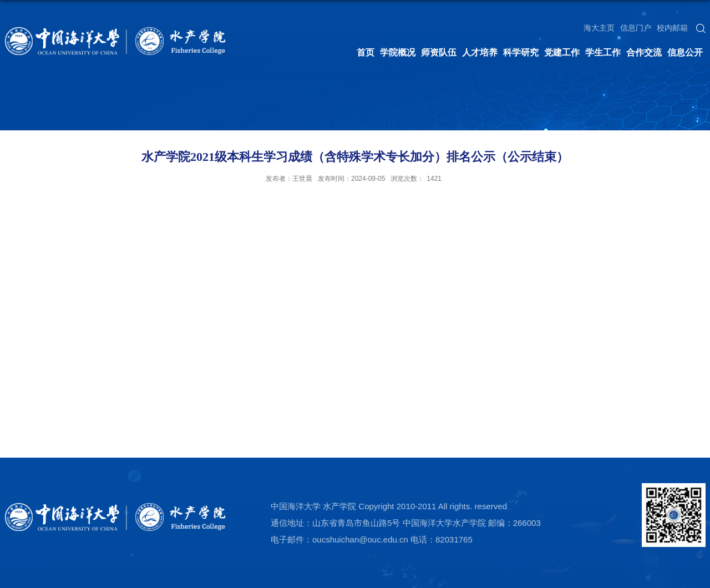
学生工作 (603, 52)
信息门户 (636, 28)
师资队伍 (439, 52)
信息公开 (685, 52)
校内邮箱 (672, 28)
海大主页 (599, 28)
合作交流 (644, 52)
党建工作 (562, 52)
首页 (366, 52)
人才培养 (480, 52)
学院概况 (398, 52)
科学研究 (521, 52)
